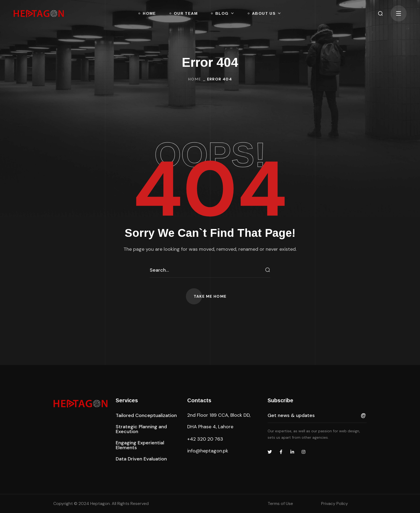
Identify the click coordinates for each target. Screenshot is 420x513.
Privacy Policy (335, 503)
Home (195, 79)
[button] (380, 13)
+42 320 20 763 (205, 439)
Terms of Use (280, 503)
